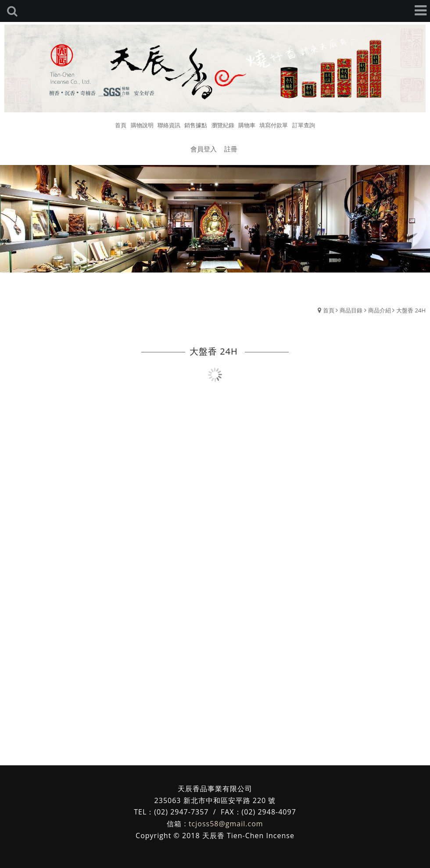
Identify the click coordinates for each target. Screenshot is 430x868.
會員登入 (204, 149)
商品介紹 (380, 310)
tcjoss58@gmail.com (226, 824)
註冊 (231, 149)
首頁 (329, 310)
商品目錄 (351, 310)
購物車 (247, 125)
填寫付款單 (274, 125)
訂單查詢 (304, 125)
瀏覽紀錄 (223, 125)
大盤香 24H (411, 310)
